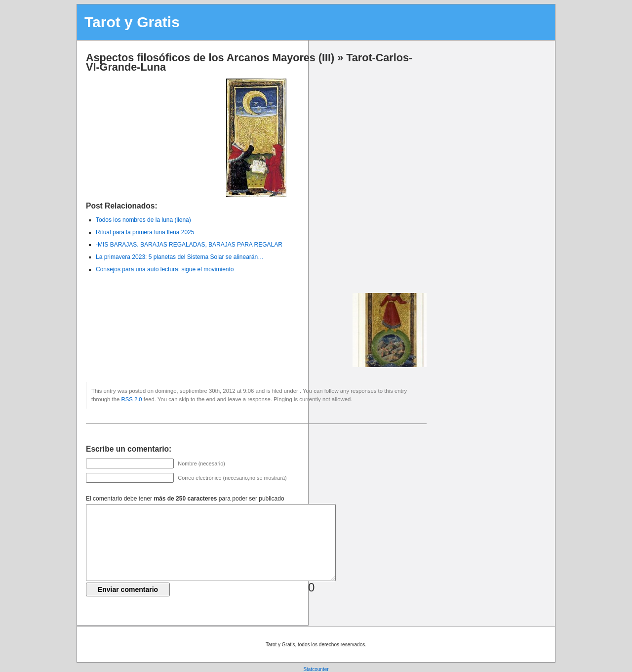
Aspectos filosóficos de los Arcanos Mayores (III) (210, 58)
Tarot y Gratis (132, 22)
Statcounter (316, 669)
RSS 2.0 (131, 399)
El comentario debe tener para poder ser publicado (185, 499)
